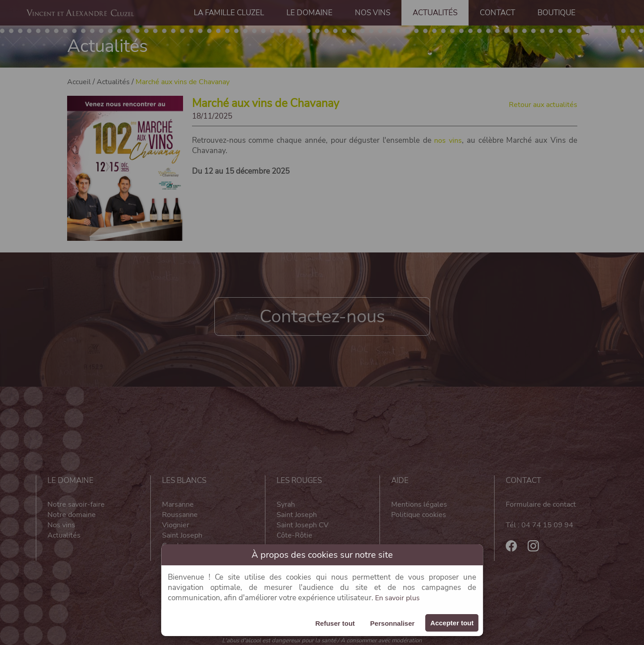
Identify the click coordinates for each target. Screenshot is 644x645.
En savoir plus (399, 598)
